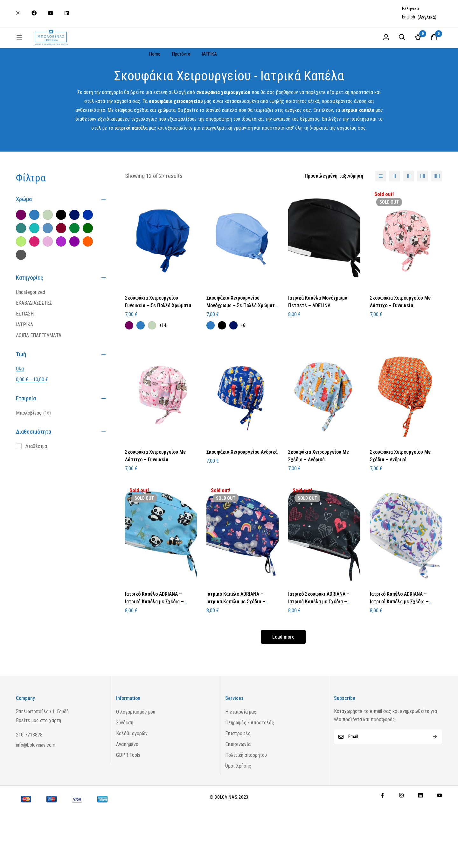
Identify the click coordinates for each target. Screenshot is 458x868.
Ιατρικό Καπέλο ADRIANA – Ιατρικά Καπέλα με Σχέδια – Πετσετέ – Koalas (236, 633)
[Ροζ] (48, 273)
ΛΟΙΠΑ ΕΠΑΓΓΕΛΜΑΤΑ (39, 367)
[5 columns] (437, 208)
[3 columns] (409, 208)
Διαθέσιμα (36, 478)
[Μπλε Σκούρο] (74, 247)
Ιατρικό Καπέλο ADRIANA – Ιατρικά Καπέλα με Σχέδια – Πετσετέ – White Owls (399, 633)
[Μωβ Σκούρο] (74, 273)
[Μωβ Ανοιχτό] (61, 273)
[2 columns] (395, 208)
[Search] (432, 53)
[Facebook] (382, 827)
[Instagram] (401, 827)
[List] (381, 208)
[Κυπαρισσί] (88, 260)
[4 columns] (423, 208)
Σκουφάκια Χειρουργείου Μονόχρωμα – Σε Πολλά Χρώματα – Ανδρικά (242, 337)
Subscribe (435, 768)
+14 (163, 357)
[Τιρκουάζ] (34, 260)
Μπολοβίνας (33, 445)
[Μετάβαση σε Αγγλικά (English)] (419, 17)
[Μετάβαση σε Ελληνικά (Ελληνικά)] (411, 9)
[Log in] (416, 53)
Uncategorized (31, 324)
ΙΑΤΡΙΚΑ (209, 86)
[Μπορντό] (61, 260)
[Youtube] (440, 827)
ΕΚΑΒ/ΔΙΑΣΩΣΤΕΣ (34, 335)
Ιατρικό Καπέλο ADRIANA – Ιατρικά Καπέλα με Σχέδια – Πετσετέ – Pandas (154, 633)
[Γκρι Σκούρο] (21, 287)
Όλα (20, 400)
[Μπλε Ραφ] (34, 247)
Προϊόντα (181, 86)
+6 (243, 357)
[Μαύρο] (61, 247)
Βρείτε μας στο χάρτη (38, 752)
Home (155, 86)
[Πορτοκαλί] (88, 273)
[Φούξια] (34, 273)
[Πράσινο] (74, 260)
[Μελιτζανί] (21, 247)
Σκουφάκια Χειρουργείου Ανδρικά (242, 484)
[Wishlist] (448, 53)
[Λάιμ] (21, 273)
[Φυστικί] (48, 247)
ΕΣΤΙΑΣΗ (25, 346)
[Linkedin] (420, 827)
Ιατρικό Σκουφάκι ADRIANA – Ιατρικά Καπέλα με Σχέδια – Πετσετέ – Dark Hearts (319, 633)
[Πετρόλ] (21, 260)
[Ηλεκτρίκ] (88, 247)
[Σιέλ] (48, 260)
